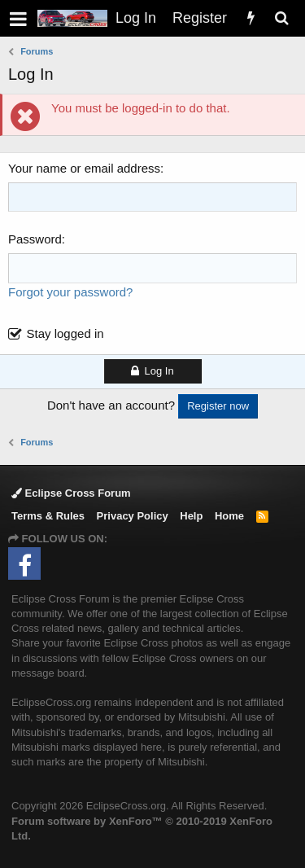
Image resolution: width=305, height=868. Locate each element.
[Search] (281, 18)
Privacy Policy (133, 516)
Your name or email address (84, 168)
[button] (18, 18)
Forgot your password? (70, 292)
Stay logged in (65, 333)
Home (229, 516)
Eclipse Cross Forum (71, 493)
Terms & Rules (48, 516)
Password (35, 239)
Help (191, 516)
